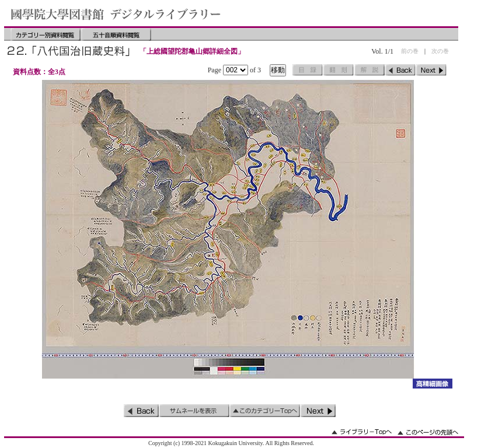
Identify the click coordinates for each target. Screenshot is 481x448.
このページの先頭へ (428, 432)
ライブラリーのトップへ (362, 432)
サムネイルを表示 (194, 411)
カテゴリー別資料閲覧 (46, 34)
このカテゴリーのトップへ (265, 411)
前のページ (400, 70)
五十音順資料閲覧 (116, 34)
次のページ (431, 70)
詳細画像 (432, 384)
